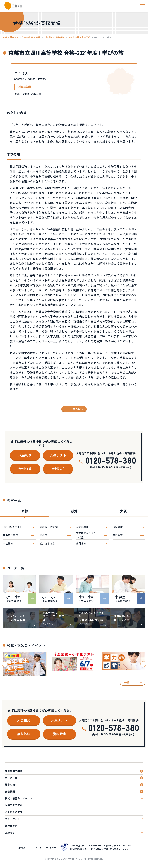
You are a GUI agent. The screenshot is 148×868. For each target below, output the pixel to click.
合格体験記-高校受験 (54, 37)
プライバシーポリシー (46, 847)
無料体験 (25, 469)
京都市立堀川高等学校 (79, 37)
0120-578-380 (111, 460)
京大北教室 (82, 527)
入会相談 (25, 455)
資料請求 (58, 469)
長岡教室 (118, 535)
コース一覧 (11, 778)
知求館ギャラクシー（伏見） (87, 535)
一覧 (127, 682)
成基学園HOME (10, 37)
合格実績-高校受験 (31, 37)
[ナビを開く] (142, 6)
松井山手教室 (47, 543)
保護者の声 (11, 826)
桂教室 (43, 535)
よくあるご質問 (14, 812)
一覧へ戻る (77, 409)
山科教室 (118, 527)
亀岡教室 (81, 543)
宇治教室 (8, 543)
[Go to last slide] (5, 664)
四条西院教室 (10, 535)
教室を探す (11, 785)
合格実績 (10, 791)
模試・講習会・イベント (19, 798)
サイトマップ (12, 819)
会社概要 (21, 847)
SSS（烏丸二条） (13, 527)
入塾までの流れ (14, 805)
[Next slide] (143, 664)
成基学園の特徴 (14, 771)
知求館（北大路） (50, 527)
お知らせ (10, 832)
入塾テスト (58, 455)
